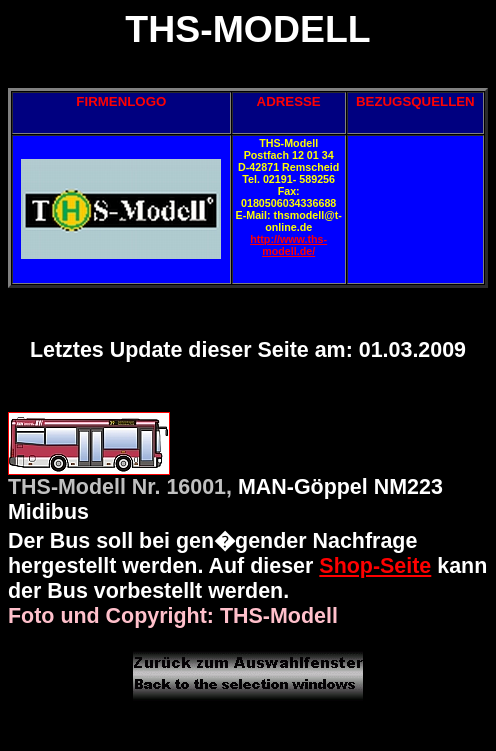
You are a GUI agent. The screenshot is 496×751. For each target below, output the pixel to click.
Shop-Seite (375, 566)
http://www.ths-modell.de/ (288, 245)
